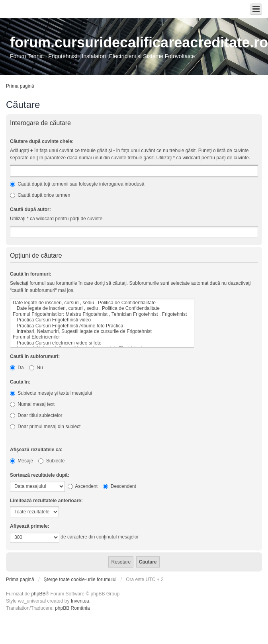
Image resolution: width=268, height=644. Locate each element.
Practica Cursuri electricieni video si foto (102, 343)
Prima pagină (20, 86)
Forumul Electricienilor (102, 337)
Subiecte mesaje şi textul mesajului (51, 393)
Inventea (80, 601)
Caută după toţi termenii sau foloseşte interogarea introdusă (77, 184)
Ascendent (83, 486)
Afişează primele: (30, 526)
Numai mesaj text (32, 404)
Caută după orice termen (40, 195)
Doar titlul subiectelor (36, 415)
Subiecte (51, 461)
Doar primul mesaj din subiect (45, 427)
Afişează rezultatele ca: (36, 450)
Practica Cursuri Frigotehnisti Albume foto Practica (102, 326)
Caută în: (20, 382)
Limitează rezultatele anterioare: (46, 501)
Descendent (119, 486)
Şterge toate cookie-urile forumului (80, 579)
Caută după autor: (30, 209)
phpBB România (72, 608)
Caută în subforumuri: (35, 356)
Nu (36, 368)
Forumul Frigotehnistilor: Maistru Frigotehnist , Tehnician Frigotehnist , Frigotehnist (102, 314)
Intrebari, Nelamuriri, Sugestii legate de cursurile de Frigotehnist (102, 331)
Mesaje (22, 461)
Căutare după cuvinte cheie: (42, 141)
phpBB (38, 594)
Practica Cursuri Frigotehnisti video (102, 320)
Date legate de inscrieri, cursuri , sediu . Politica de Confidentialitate (102, 303)
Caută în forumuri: (31, 274)
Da (17, 368)
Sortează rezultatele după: (40, 475)
